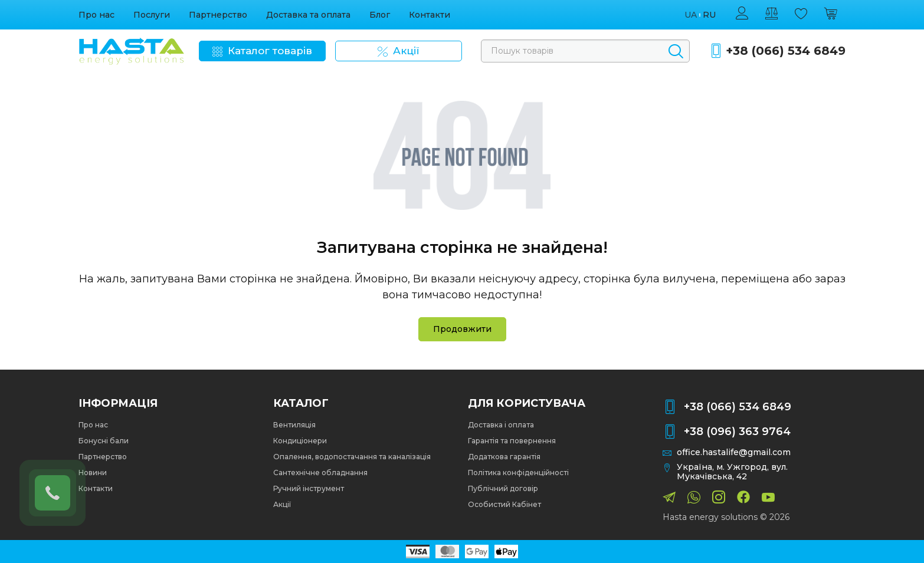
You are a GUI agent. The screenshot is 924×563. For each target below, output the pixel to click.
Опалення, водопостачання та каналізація (352, 457)
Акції (282, 504)
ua (691, 15)
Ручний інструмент (309, 488)
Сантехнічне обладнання (320, 473)
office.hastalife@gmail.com (734, 452)
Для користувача (527, 403)
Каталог (301, 403)
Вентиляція (294, 425)
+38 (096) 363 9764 (737, 432)
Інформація (118, 403)
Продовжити (462, 329)
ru (709, 15)
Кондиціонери (300, 441)
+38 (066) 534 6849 (786, 51)
